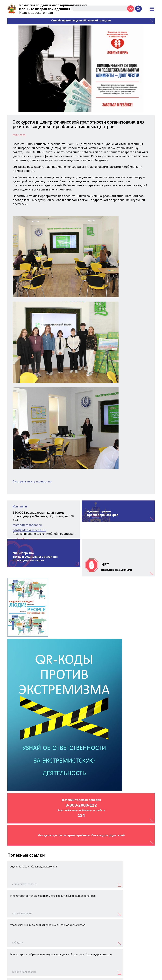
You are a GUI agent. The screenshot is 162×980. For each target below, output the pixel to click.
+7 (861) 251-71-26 (139, 954)
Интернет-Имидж (146, 968)
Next (149, 69)
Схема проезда (147, 958)
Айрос (152, 971)
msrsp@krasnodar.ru (27, 375)
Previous (13, 69)
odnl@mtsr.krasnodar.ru (29, 380)
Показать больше (81, 926)
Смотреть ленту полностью (32, 332)
